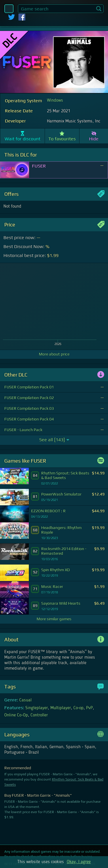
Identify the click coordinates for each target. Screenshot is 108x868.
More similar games (54, 619)
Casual (25, 700)
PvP (89, 708)
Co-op (78, 708)
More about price (54, 354)
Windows (55, 100)
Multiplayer (61, 708)
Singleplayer (37, 708)
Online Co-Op (16, 715)
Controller (39, 715)
